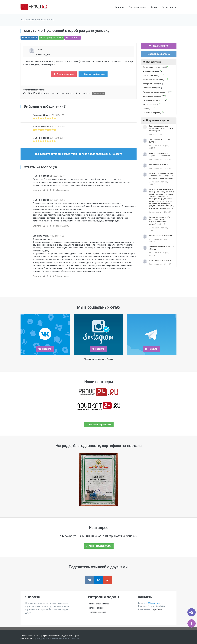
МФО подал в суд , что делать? (161, 260)
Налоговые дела (149, 88)
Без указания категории (152, 67)
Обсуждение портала (151, 113)
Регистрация (169, 7)
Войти (154, 7)
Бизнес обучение (150, 104)
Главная (120, 7)
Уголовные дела (46, 20)
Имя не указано (41, 127)
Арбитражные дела (150, 84)
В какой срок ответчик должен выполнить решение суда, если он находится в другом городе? (161, 176)
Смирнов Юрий (41, 115)
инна (40, 49)
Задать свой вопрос (93, 74)
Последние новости (97, 612)
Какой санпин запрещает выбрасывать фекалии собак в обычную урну (161, 128)
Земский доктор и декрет (159, 165)
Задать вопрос (158, 46)
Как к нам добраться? (98, 546)
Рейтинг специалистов (99, 604)
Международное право (152, 96)
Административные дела (153, 80)
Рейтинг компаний (97, 608)
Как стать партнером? (98, 425)
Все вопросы (27, 20)
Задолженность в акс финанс (160, 236)
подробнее (156, 609)
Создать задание (63, 74)
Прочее (146, 109)
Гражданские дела (150, 76)
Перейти (45, 349)
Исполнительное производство (155, 92)
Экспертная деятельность (153, 100)
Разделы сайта (137, 7)
